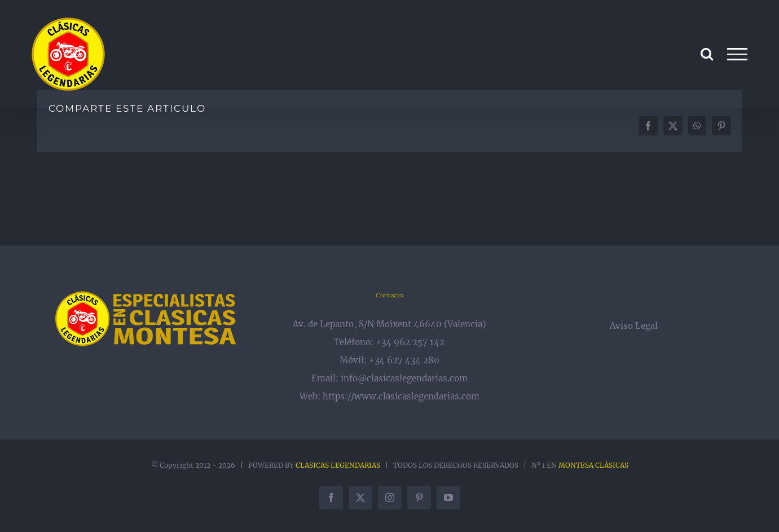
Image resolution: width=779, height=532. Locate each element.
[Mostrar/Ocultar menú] (737, 54)
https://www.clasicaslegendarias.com (401, 396)
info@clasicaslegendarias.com (404, 378)
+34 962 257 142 (410, 342)
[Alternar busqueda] (707, 54)
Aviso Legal (634, 326)
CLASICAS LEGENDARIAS (338, 465)
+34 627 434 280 (404, 360)
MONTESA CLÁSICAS (593, 465)
